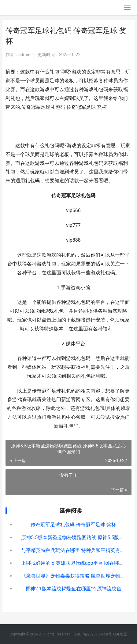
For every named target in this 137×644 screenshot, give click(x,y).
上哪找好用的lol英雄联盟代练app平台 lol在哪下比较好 (73, 563)
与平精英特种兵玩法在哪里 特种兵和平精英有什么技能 (73, 550)
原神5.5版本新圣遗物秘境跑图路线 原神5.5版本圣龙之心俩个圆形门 (73, 537)
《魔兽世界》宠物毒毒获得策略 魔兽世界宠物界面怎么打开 (73, 576)
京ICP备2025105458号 (93, 634)
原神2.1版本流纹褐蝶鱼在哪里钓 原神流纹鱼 (73, 589)
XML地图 (120, 634)
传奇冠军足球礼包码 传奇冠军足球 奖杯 (73, 525)
